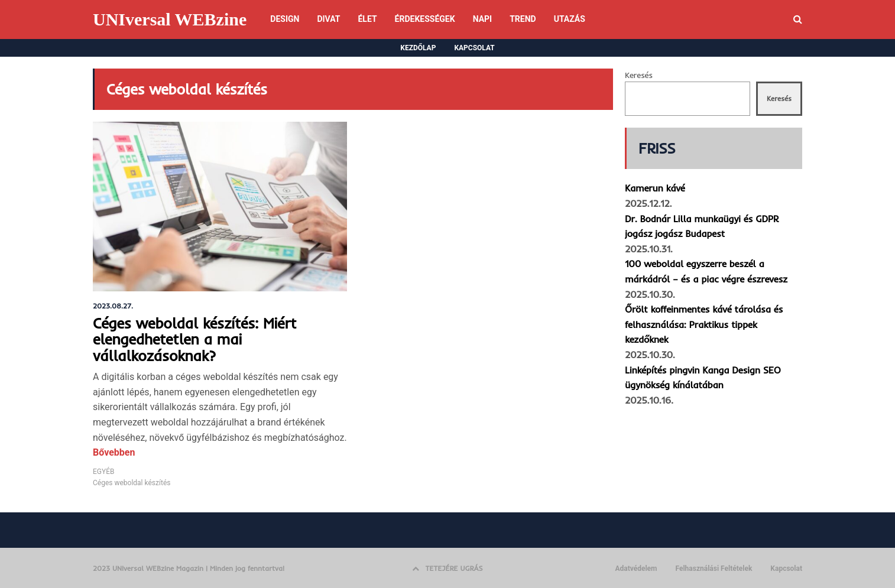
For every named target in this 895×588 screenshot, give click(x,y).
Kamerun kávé (655, 188)
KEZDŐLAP (418, 48)
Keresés (639, 75)
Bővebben (114, 452)
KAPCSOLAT (474, 48)
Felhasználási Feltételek (714, 568)
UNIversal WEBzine (170, 19)
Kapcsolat (786, 568)
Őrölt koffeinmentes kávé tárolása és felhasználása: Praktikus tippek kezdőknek (704, 324)
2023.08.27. (113, 306)
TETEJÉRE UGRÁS (447, 568)
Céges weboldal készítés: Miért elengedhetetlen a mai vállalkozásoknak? (194, 339)
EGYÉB (104, 472)
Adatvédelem (636, 568)
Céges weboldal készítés (132, 483)
